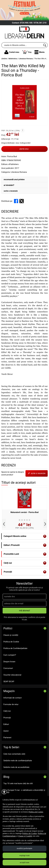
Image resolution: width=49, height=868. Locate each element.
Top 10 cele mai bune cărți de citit (18, 783)
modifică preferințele (25, 848)
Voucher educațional (12, 675)
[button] (40, 52)
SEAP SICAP (9, 681)
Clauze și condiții (11, 635)
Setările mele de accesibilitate (16, 767)
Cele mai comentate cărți (14, 754)
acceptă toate (24, 862)
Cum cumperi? (10, 655)
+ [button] (45, 536)
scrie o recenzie (11, 191)
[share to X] (22, 201)
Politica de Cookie (11, 642)
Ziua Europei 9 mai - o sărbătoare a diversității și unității (24, 791)
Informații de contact (12, 698)
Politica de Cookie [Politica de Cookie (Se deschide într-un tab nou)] (36, 812)
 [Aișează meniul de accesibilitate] (4, 792)
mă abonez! (24, 611)
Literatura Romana (19, 172)
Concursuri (8, 668)
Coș (27, 52)
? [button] (23, 130)
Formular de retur (11, 704)
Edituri (6, 724)
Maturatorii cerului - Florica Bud (24, 512)
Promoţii (7, 718)
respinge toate (24, 855)
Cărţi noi (7, 711)
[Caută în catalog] (45, 45)
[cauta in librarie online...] (22, 45)
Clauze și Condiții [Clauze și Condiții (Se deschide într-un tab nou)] (25, 836)
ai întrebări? (9, 185)
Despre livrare (9, 662)
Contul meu (12, 52)
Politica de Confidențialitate (15, 648)
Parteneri (7, 738)
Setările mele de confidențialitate (18, 761)
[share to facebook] (16, 201)
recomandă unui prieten (14, 179)
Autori (6, 731)
